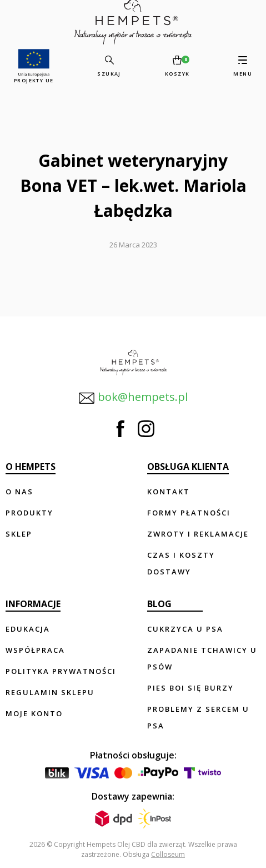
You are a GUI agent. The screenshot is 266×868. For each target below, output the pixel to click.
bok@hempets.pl (133, 398)
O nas (19, 492)
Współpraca (35, 650)
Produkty (29, 513)
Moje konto (34, 713)
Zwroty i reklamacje (198, 534)
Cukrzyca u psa (185, 629)
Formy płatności (189, 513)
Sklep (19, 534)
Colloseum (168, 854)
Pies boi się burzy (190, 688)
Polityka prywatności (61, 671)
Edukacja (28, 629)
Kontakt (169, 492)
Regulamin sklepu (50, 692)
